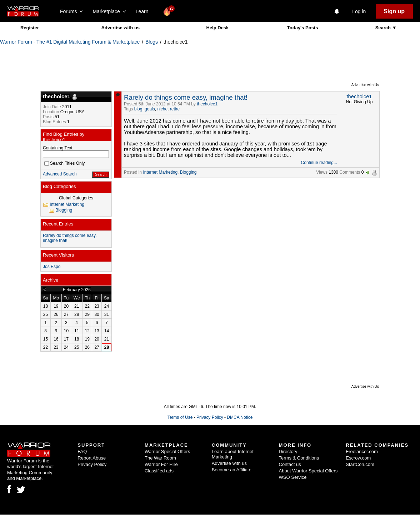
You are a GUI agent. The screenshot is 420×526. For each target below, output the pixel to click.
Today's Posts (303, 28)
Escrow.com (358, 458)
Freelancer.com (362, 451)
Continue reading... (319, 163)
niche (162, 109)
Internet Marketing (160, 172)
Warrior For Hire (161, 464)
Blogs (152, 42)
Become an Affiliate (232, 470)
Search (384, 28)
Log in (359, 11)
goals (150, 109)
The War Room (160, 458)
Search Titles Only (64, 163)
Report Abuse (92, 458)
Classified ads (159, 471)
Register (30, 28)
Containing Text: (58, 148)
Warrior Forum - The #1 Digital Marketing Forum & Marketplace (70, 42)
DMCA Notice (240, 417)
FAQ (82, 451)
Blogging (188, 172)
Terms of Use (180, 417)
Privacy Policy (210, 417)
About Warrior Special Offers (308, 471)
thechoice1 (207, 104)
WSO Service (293, 477)
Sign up (394, 11)
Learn (144, 11)
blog (138, 109)
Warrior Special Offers (167, 451)
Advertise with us (120, 28)
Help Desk (217, 28)
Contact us (290, 464)
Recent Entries (58, 224)
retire (175, 109)
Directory (288, 451)
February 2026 (77, 290)
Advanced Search (60, 174)
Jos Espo (52, 267)
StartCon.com (360, 464)
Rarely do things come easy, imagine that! (186, 97)
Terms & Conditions (299, 458)
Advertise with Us (365, 85)
